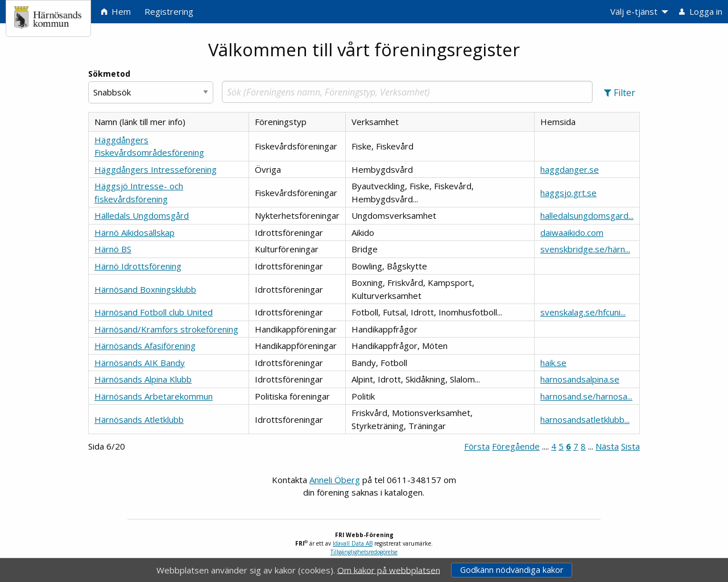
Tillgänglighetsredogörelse (364, 552)
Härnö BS (113, 249)
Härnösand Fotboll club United (154, 312)
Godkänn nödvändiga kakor (512, 570)
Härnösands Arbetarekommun (154, 396)
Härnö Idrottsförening (138, 266)
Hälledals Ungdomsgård (142, 215)
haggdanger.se (570, 169)
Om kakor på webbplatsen (389, 569)
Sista (630, 446)
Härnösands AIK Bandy (140, 363)
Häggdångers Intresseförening (156, 169)
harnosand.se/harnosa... (586, 396)
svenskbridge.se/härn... (585, 249)
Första (477, 446)
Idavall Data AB (353, 543)
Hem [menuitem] (116, 11)
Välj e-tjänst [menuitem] (634, 11)
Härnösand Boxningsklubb (145, 289)
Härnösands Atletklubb (139, 419)
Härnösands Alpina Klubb (143, 379)
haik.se (553, 363)
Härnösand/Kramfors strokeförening (166, 329)
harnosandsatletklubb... (585, 419)
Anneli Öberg (335, 480)
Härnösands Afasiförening (145, 346)
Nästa (607, 446)
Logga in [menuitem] (701, 11)
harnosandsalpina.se (580, 379)
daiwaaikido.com (572, 232)
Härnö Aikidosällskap (135, 232)
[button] (620, 93)
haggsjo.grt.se (568, 193)
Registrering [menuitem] (169, 11)
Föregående (516, 446)
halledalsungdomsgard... (587, 215)
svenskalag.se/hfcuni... (583, 312)
